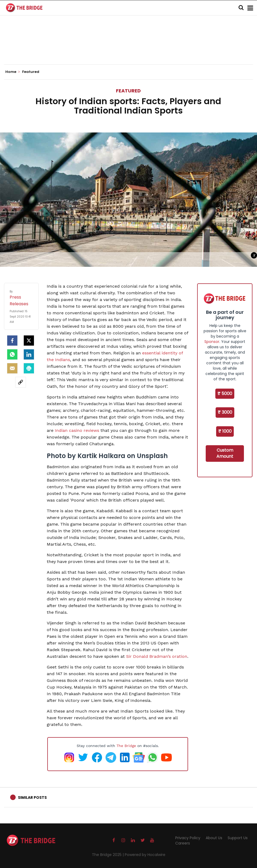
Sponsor (212, 342)
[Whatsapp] (12, 354)
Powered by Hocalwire (145, 855)
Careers (183, 843)
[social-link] (21, 382)
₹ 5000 (225, 394)
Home (13, 72)
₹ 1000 (225, 431)
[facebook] (12, 341)
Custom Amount (225, 453)
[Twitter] (29, 341)
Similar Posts (32, 797)
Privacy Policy (188, 838)
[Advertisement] (128, 48)
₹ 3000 (225, 412)
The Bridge (126, 746)
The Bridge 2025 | (108, 855)
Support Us (238, 838)
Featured (128, 91)
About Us (214, 838)
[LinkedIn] (29, 354)
